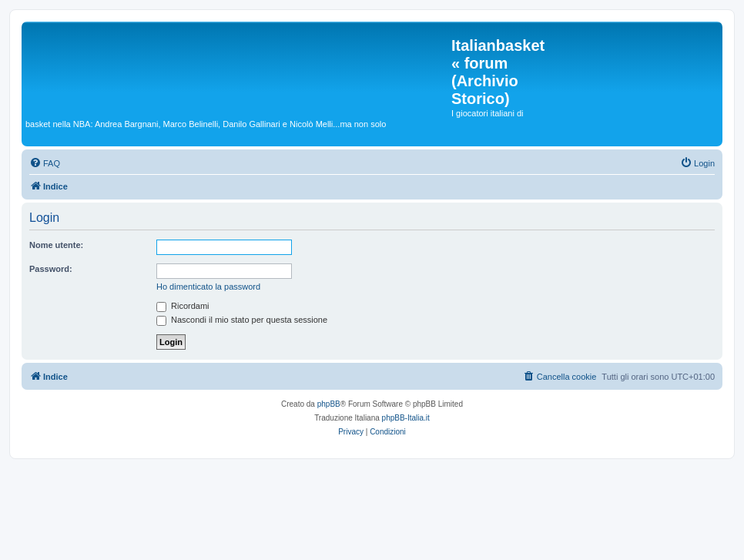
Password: (51, 269)
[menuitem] (45, 163)
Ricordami (183, 306)
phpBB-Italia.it (406, 418)
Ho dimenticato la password (208, 287)
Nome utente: (56, 245)
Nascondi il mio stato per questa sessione (242, 320)
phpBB (329, 404)
